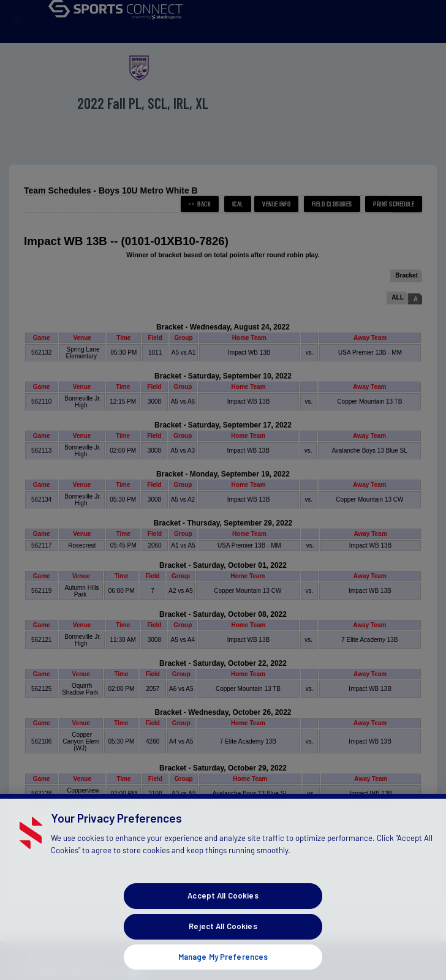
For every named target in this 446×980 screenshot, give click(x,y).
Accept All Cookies (223, 910)
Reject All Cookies (223, 940)
